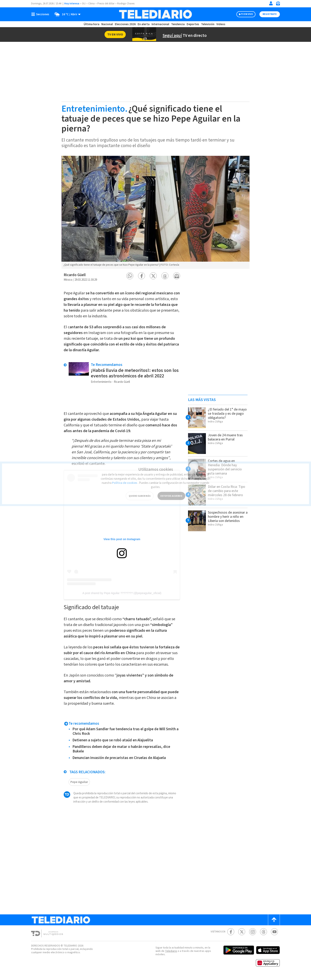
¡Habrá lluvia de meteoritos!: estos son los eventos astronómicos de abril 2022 (135, 371)
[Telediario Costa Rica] (155, 14)
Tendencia (178, 24)
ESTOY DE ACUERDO (171, 490)
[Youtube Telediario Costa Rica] (274, 936)
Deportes (193, 24)
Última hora (92, 24)
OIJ (84, 4)
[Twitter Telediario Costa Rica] (242, 936)
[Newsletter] (278, 4)
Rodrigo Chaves (128, 4)
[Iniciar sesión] (271, 3)
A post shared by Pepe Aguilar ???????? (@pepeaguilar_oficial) (122, 591)
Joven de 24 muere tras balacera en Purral (227, 437)
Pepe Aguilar (79, 786)
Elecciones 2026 (126, 24)
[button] (130, 276)
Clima (92, 4)
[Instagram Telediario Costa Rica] (253, 936)
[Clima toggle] (66, 14)
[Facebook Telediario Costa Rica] (231, 936)
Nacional (107, 24)
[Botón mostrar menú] (41, 14)
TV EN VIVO (243, 14)
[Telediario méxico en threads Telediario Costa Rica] (263, 936)
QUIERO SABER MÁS (140, 490)
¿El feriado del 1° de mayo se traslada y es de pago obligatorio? (225, 413)
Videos (221, 24)
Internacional (161, 24)
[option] (155, 212)
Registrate (269, 14)
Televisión (207, 24)
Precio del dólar (107, 4)
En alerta (144, 24)
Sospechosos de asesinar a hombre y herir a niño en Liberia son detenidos (225, 519)
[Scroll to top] (274, 924)
